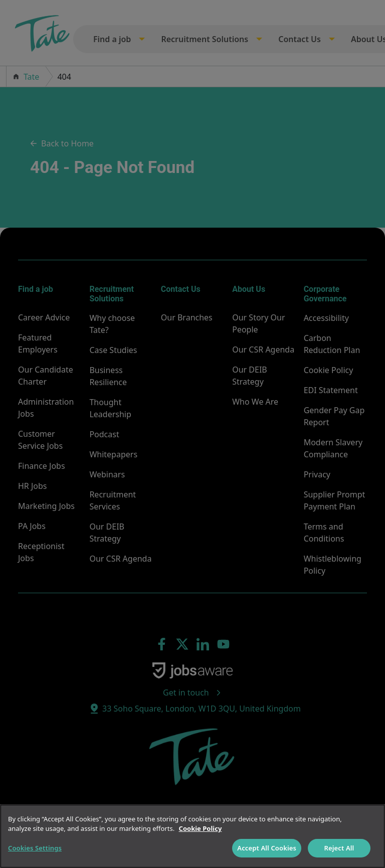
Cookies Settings (35, 848)
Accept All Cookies (267, 848)
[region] (192, 836)
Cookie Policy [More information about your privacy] (201, 828)
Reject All (339, 848)
